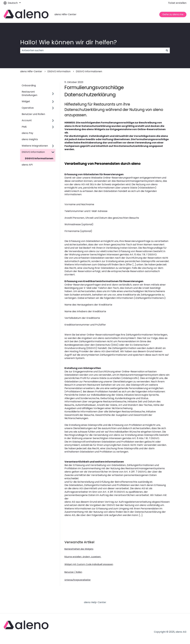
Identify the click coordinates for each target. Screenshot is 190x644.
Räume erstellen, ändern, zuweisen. (83, 557)
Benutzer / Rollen (73, 572)
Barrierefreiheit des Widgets (79, 549)
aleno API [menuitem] (27, 165)
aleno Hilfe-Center (65, 14)
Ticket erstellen (177, 3)
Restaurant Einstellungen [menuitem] (29, 93)
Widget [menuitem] (26, 101)
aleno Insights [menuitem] (30, 139)
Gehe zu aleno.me (173, 14)
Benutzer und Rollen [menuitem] (33, 114)
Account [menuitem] (27, 120)
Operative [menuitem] (28, 108)
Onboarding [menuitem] (29, 85)
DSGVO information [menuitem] (33, 152)
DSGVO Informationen (89, 71)
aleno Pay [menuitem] (27, 133)
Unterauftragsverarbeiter (78, 580)
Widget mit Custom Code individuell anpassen (89, 564)
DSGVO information (59, 71)
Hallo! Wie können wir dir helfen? (69, 42)
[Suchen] (167, 50)
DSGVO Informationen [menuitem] (39, 158)
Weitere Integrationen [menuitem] (35, 146)
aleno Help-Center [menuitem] (95, 602)
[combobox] (92, 50)
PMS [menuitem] (24, 127)
